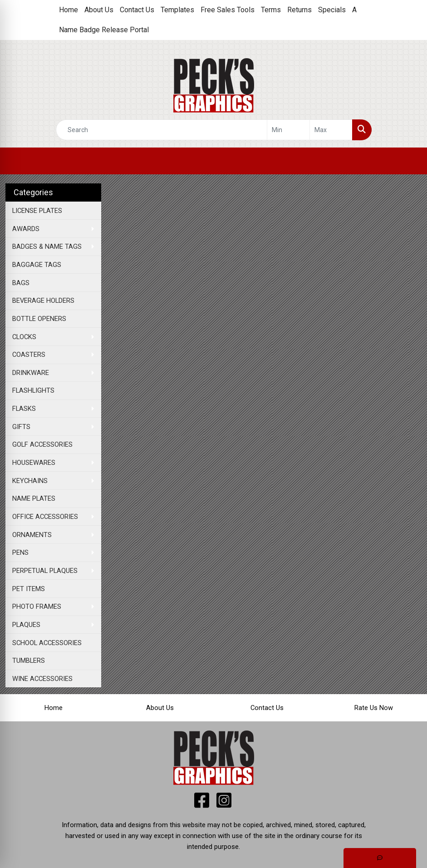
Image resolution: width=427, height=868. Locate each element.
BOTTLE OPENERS (39, 319)
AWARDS (26, 229)
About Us (99, 10)
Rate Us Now (374, 708)
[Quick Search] (162, 130)
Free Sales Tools (228, 10)
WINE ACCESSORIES (42, 679)
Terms (271, 10)
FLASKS (24, 409)
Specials (332, 10)
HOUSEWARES (34, 463)
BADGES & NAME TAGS (47, 247)
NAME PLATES (34, 498)
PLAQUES (26, 625)
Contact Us (137, 10)
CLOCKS (24, 337)
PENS (20, 552)
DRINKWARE (31, 373)
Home (69, 10)
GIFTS (21, 427)
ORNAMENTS (32, 535)
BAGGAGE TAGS (37, 265)
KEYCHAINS (30, 481)
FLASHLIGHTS (33, 390)
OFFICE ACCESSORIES (45, 517)
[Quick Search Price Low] (288, 130)
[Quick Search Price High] (331, 130)
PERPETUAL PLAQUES (45, 571)
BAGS (21, 283)
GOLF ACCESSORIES (42, 444)
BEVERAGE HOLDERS (43, 301)
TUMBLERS (29, 661)
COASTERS (29, 355)
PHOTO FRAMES (37, 607)
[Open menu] (409, 161)
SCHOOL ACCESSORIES (47, 643)
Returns (299, 10)
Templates (177, 10)
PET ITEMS (29, 589)
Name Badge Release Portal (104, 30)
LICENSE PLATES (37, 211)
